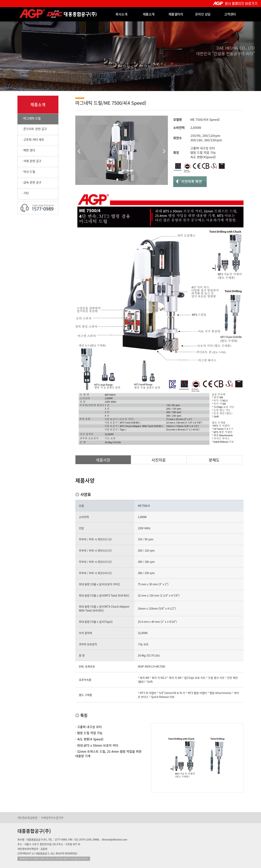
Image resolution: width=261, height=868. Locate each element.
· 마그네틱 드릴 (29, 118)
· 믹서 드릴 (26, 172)
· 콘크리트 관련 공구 (32, 129)
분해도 (214, 460)
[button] (79, 150)
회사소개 (121, 14)
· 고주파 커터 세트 (31, 139)
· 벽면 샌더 (26, 150)
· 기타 (23, 193)
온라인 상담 (203, 14)
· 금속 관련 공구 (30, 182)
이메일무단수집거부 (52, 818)
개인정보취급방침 (27, 818)
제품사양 (103, 460)
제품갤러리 (176, 14)
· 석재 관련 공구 (30, 161)
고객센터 (230, 14)
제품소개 (149, 14)
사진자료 (159, 460)
